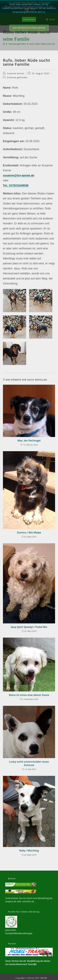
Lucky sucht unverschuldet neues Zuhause (29, 763)
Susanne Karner (16, 73)
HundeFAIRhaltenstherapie (19, 933)
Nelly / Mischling (29, 851)
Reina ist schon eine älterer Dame (29, 695)
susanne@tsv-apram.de (19, 175)
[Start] (4, 44)
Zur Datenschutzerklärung (29, 28)
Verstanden (29, 19)
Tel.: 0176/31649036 (16, 185)
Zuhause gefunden (17, 77)
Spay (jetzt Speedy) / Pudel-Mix (29, 627)
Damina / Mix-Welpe (29, 533)
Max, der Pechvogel (29, 441)
